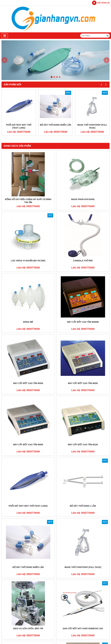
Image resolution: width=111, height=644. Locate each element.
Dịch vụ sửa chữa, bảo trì (28, 628)
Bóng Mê (28, 322)
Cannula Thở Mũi (83, 261)
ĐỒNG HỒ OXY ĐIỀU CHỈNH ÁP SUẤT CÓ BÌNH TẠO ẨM (28, 201)
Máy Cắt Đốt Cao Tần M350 (28, 383)
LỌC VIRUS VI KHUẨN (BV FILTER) (28, 261)
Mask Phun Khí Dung (83, 199)
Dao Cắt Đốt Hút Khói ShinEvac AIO (83, 628)
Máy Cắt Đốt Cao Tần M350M (83, 322)
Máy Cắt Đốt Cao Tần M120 (83, 445)
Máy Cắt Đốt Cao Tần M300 (28, 445)
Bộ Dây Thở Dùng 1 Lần (83, 506)
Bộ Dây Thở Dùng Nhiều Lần (55, 125)
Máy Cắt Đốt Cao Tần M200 (83, 383)
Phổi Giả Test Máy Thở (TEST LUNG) (19, 126)
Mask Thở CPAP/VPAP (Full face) (92, 126)
